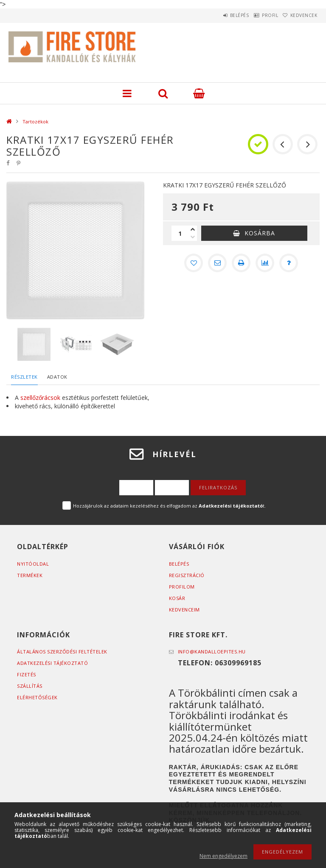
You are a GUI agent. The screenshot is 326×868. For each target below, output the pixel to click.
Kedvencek (300, 15)
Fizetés (27, 674)
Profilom (182, 587)
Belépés (220, 15)
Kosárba (260, 233)
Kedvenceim (184, 610)
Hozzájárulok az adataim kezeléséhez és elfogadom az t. (169, 506)
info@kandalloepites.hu (212, 652)
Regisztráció (187, 575)
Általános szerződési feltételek (62, 652)
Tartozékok (35, 121)
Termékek (30, 575)
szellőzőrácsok (39, 398)
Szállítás (30, 686)
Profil (258, 15)
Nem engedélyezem (223, 856)
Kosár (177, 598)
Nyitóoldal (33, 564)
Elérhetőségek (37, 697)
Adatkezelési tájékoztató (52, 663)
